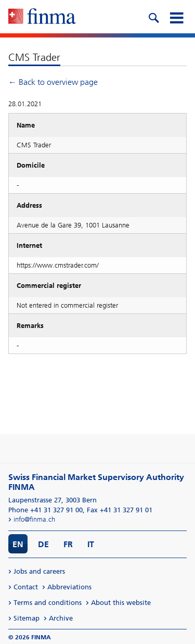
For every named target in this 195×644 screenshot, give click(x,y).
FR (68, 544)
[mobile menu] (176, 17)
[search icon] (153, 17)
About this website (121, 603)
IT (91, 544)
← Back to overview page (53, 82)
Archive (61, 618)
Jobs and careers (39, 571)
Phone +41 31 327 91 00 (45, 510)
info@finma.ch (34, 519)
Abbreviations (69, 587)
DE (43, 544)
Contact (26, 587)
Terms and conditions (48, 603)
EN (18, 544)
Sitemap (27, 618)
